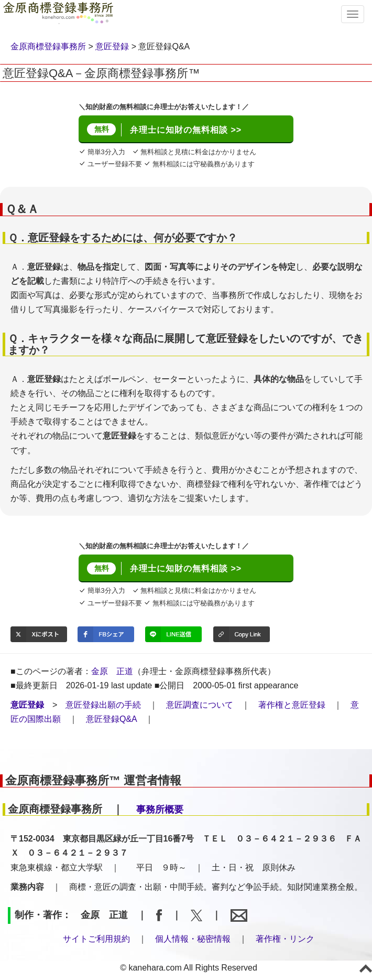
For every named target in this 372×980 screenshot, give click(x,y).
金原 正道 (112, 671)
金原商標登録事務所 (48, 46)
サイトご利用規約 (96, 939)
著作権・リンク (285, 939)
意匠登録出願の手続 (103, 705)
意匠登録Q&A (111, 719)
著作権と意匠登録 (292, 705)
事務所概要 (160, 809)
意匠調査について (200, 705)
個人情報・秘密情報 (193, 939)
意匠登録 (112, 46)
